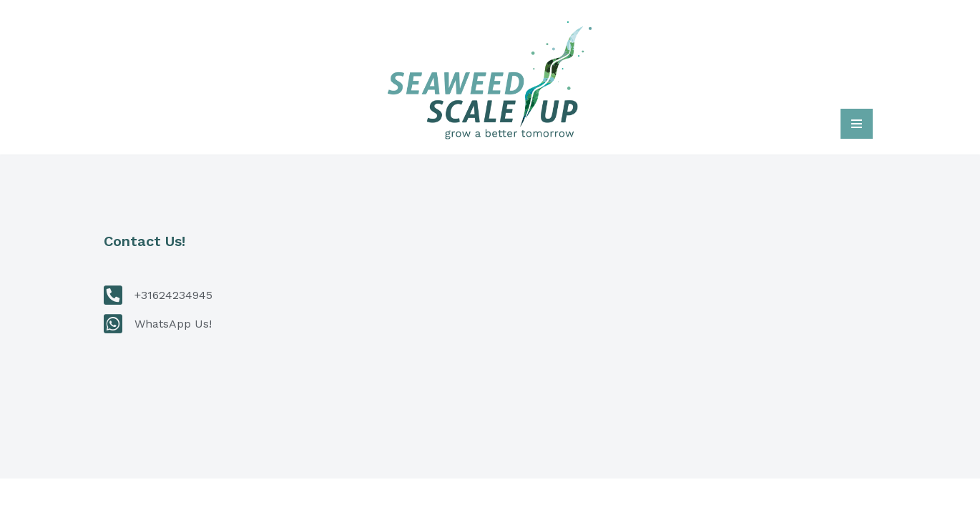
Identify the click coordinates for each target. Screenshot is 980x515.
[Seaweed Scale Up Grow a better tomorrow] (490, 77)
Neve (121, 497)
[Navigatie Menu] (857, 124)
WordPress (303, 497)
